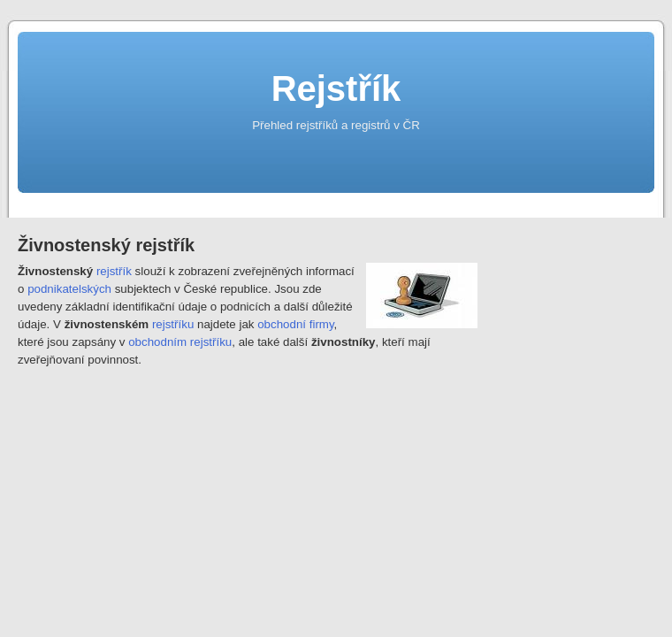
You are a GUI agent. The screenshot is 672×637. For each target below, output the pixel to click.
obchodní (282, 324)
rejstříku (173, 324)
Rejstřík (336, 88)
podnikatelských (69, 289)
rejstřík (114, 271)
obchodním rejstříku (180, 342)
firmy (322, 324)
